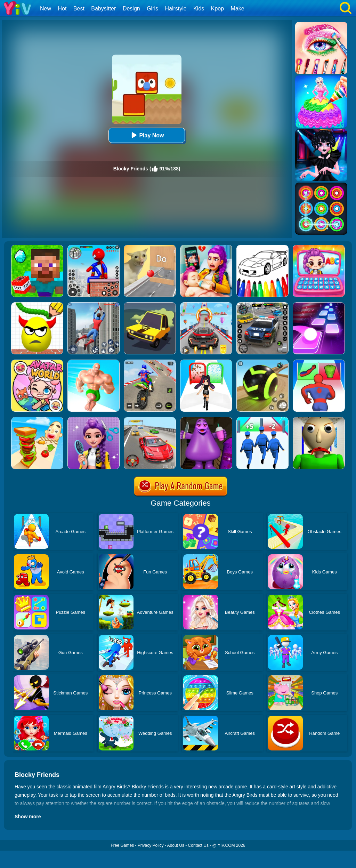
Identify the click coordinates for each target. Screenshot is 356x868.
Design (131, 9)
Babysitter (103, 9)
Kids (199, 9)
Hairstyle (176, 9)
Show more (28, 817)
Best (79, 9)
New (46, 9)
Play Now (147, 135)
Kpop (217, 9)
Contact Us (198, 845)
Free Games (122, 845)
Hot (62, 9)
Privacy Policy (151, 845)
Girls (152, 9)
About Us (176, 845)
